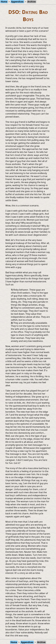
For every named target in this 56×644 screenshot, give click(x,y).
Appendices (27, 642)
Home (14, 642)
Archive (41, 642)
